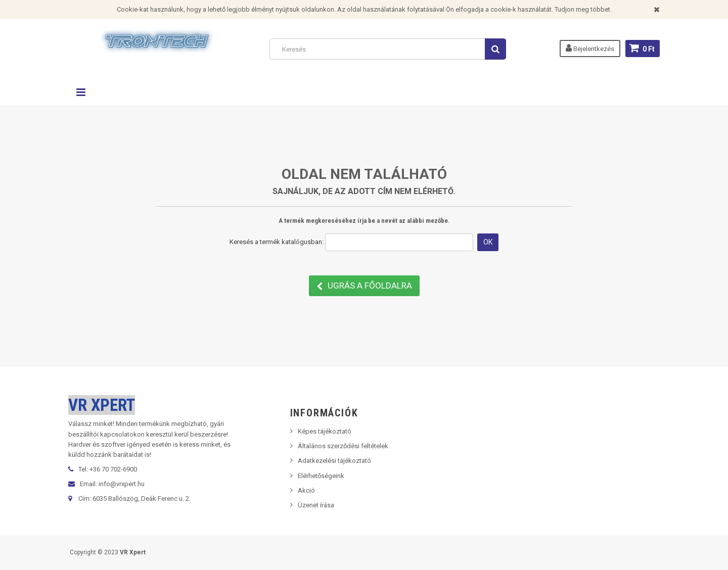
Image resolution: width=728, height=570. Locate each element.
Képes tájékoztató (325, 431)
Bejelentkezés (590, 48)
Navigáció (81, 92)
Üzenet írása (316, 505)
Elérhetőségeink (321, 476)
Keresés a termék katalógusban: (277, 242)
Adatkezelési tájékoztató (334, 461)
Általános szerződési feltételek (343, 446)
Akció (306, 490)
